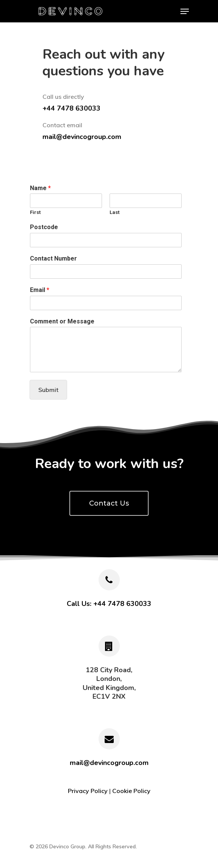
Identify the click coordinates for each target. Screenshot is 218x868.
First (35, 212)
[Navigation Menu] (185, 11)
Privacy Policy (88, 791)
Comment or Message (62, 321)
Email (40, 290)
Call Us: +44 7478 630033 (109, 604)
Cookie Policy (131, 791)
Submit (48, 390)
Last (114, 212)
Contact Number (53, 258)
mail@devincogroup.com (82, 137)
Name (40, 188)
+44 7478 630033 (71, 108)
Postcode (44, 227)
